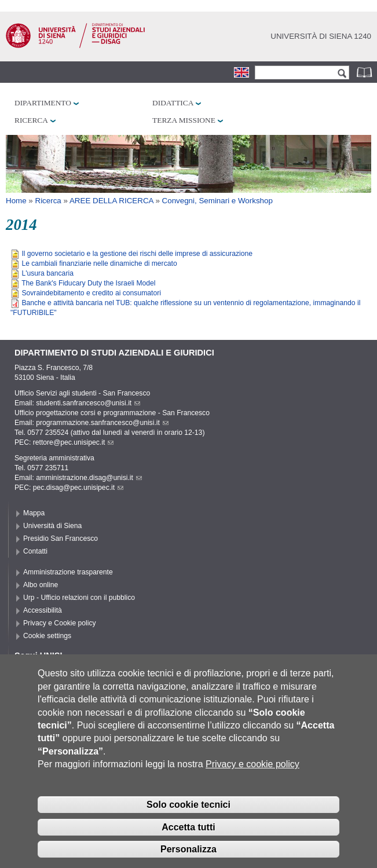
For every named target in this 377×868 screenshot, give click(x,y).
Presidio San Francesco (61, 539)
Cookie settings (47, 636)
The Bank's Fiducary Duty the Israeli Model (88, 283)
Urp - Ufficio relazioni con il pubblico (79, 598)
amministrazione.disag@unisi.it (89, 478)
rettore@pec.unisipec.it (74, 442)
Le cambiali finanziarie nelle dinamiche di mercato (99, 263)
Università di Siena (52, 526)
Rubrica (365, 72)
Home (16, 201)
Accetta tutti (188, 844)
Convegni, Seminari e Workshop (217, 201)
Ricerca (31, 120)
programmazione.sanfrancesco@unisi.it (102, 423)
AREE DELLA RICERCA (111, 201)
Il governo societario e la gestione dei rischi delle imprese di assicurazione (137, 254)
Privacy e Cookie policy (60, 623)
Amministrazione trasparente (68, 572)
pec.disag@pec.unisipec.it (78, 488)
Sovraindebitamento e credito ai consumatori (91, 293)
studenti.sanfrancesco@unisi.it (88, 403)
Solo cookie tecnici (188, 822)
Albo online (41, 585)
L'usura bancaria (47, 273)
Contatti (35, 551)
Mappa (34, 513)
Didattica (173, 103)
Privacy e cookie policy (252, 781)
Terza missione (184, 120)
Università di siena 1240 (321, 36)
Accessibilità (43, 610)
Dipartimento (43, 103)
